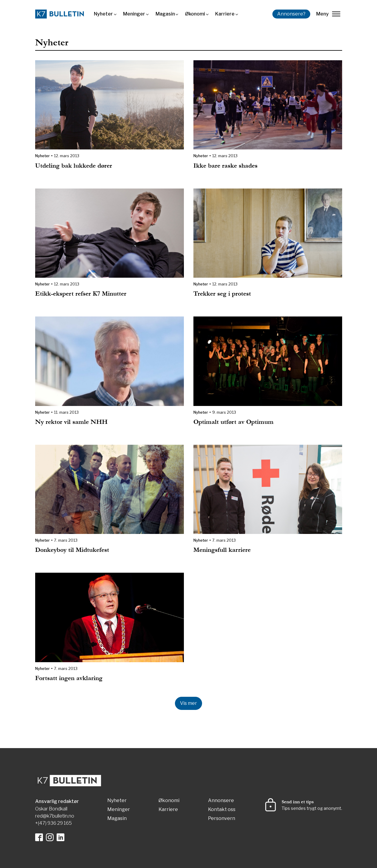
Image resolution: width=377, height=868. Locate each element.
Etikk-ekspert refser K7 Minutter (81, 294)
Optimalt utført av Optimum (234, 422)
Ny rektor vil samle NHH (71, 422)
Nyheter (103, 14)
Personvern (222, 819)
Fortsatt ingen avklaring (69, 678)
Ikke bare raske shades (225, 166)
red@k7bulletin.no (55, 816)
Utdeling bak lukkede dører (74, 166)
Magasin (165, 14)
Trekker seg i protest (222, 294)
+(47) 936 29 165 (53, 823)
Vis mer (188, 703)
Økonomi (195, 14)
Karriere (225, 14)
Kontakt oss (222, 810)
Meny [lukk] (328, 14)
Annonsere (221, 801)
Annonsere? (291, 14)
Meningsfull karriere (222, 550)
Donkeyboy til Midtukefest (72, 550)
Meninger (134, 14)
